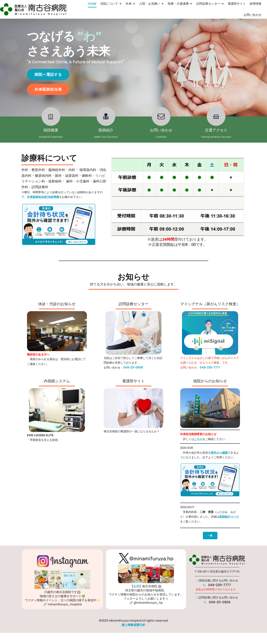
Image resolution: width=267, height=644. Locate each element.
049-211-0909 (133, 367)
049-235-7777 (210, 367)
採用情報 (255, 4)
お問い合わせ (252, 15)
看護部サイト (237, 4)
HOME (92, 4)
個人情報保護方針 (133, 625)
